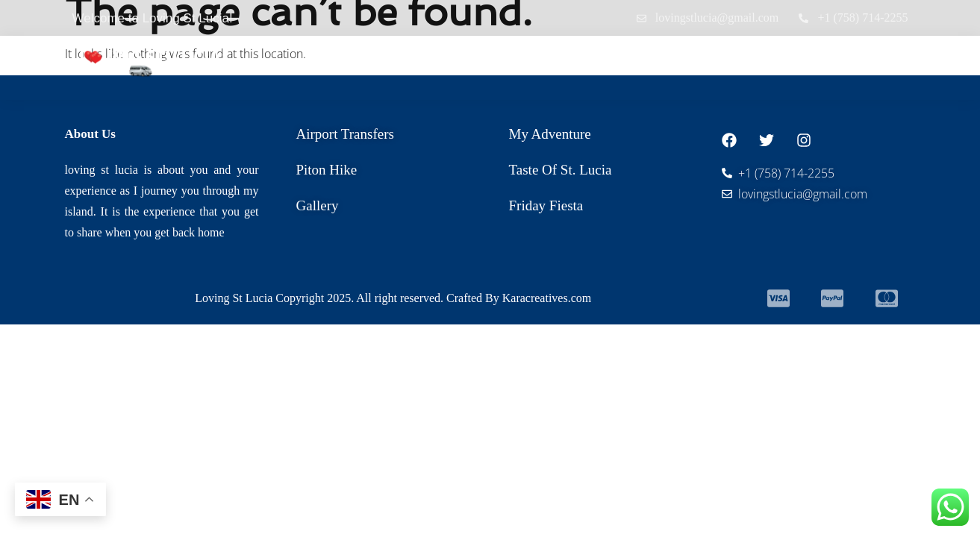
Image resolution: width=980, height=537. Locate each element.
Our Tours (593, 60)
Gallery (774, 60)
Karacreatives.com (547, 298)
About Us (693, 60)
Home (369, 60)
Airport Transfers (470, 60)
